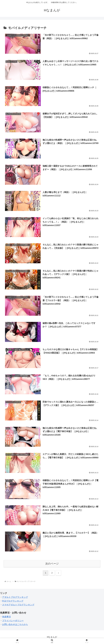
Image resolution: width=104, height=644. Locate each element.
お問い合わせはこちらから (15, 625)
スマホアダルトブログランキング (18, 605)
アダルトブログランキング (15, 597)
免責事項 (6, 617)
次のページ (52, 564)
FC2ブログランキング (13, 601)
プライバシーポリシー (13, 621)
